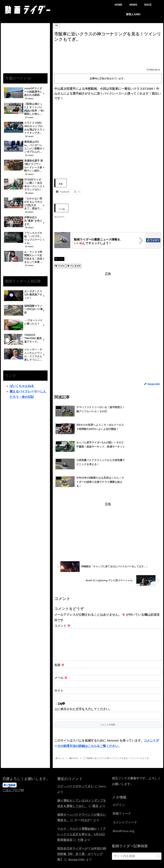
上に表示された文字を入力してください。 (83, 687)
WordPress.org (123, 809)
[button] (158, 834)
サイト (59, 669)
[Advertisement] (108, 52)
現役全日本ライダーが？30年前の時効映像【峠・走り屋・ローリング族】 (82, 832)
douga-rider (77, 837)
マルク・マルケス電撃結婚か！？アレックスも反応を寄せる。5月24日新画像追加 (82, 812)
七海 (80, 818)
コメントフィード (125, 800)
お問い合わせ (87, 858)
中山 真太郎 (74, 266)
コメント (62, 598)
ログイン (119, 783)
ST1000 (60, 266)
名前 (59, 643)
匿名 (95, 784)
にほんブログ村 (13, 768)
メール (61, 656)
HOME (74, 858)
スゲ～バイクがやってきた (75, 764)
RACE (59, 259)
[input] (137, 834)
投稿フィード (122, 791)
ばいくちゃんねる (22, 386)
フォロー (155, 240)
